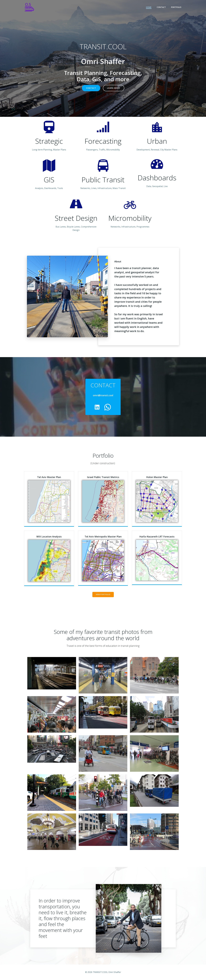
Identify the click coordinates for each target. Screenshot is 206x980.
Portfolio (176, 7)
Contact (161, 7)
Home (149, 7)
